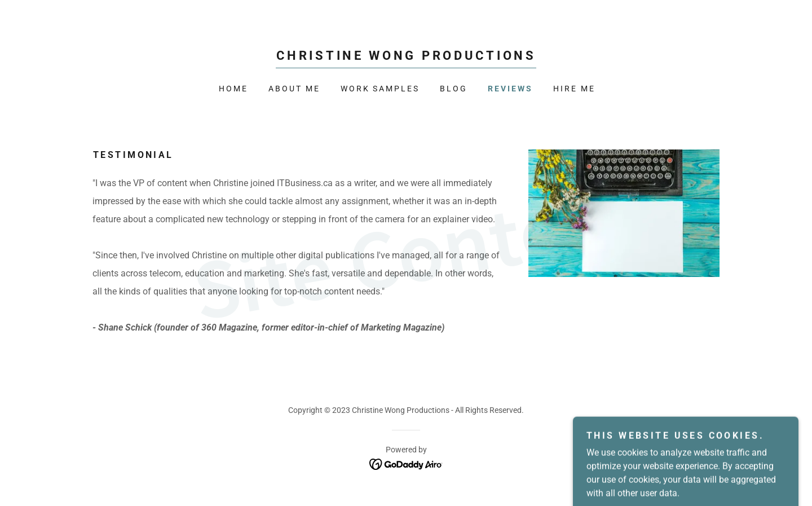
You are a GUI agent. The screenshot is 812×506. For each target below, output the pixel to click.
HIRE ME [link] (574, 89)
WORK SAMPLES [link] (380, 89)
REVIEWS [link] (510, 89)
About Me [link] (294, 89)
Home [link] (233, 89)
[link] (406, 57)
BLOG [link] (454, 89)
